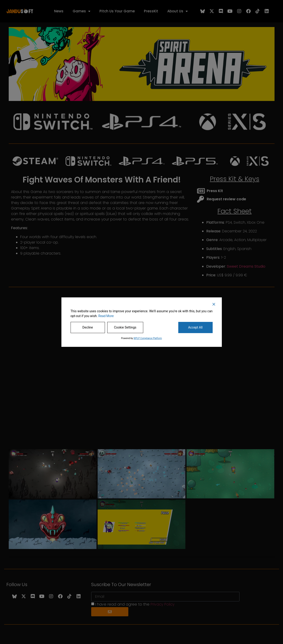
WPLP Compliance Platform (148, 338)
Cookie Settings (125, 327)
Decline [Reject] (88, 327)
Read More (106, 316)
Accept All (195, 327)
